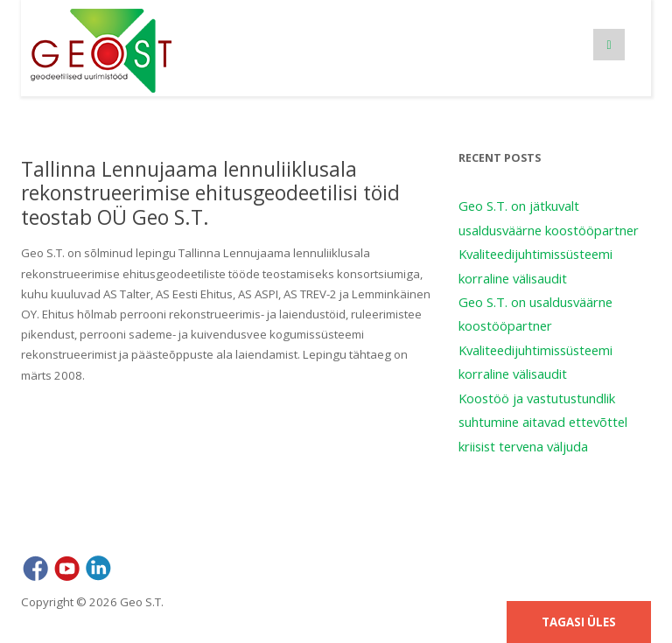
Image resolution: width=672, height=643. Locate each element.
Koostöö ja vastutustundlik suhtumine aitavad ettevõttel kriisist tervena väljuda (543, 422)
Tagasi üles (579, 622)
